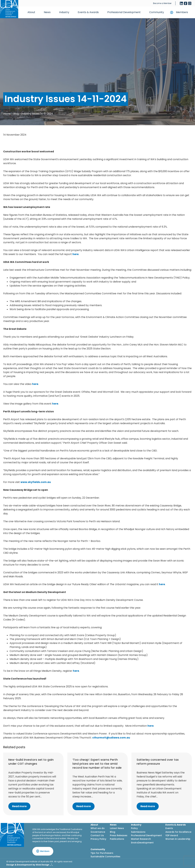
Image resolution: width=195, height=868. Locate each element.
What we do (98, 828)
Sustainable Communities (105, 857)
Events (169, 828)
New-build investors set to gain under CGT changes (31, 762)
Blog (16, 114)
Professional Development (124, 12)
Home (7, 114)
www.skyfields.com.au (36, 482)
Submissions (138, 832)
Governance (98, 832)
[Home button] (9, 9)
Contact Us (97, 835)
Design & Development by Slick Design (28, 865)
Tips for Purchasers (102, 853)
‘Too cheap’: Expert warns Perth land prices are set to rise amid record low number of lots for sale (97, 764)
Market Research (141, 839)
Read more (19, 806)
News (47, 12)
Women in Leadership (178, 839)
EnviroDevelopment (142, 843)
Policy (134, 828)
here (76, 254)
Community (157, 12)
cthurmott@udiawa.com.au (111, 738)
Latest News (117, 828)
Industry (64, 12)
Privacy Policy (98, 839)
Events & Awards (88, 12)
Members (182, 12)
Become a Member (162, 3)
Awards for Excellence (178, 832)
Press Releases (119, 835)
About (31, 12)
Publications (117, 839)
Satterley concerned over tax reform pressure (158, 762)
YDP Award (172, 835)
